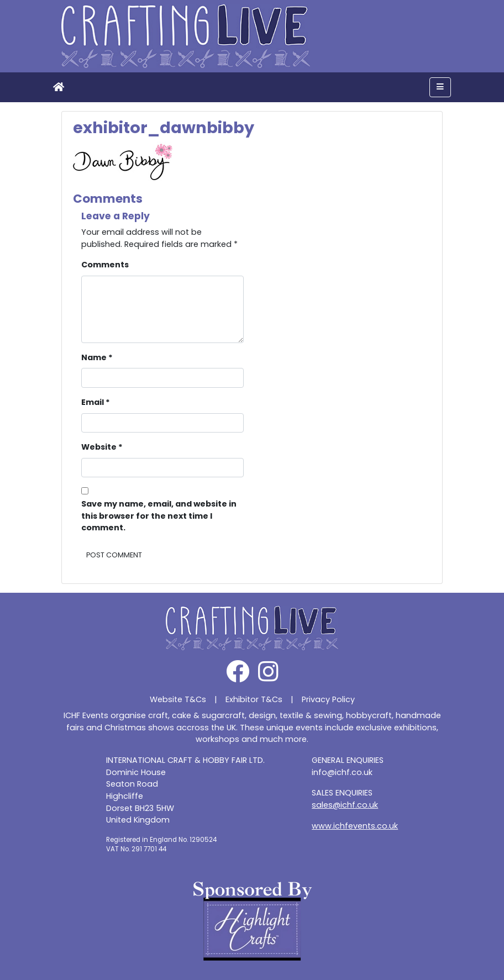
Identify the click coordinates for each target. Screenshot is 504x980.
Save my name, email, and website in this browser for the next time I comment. (159, 516)
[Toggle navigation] (440, 87)
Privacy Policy (328, 699)
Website (102, 447)
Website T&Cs (178, 699)
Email (96, 402)
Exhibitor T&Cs (254, 699)
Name (97, 357)
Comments (105, 265)
